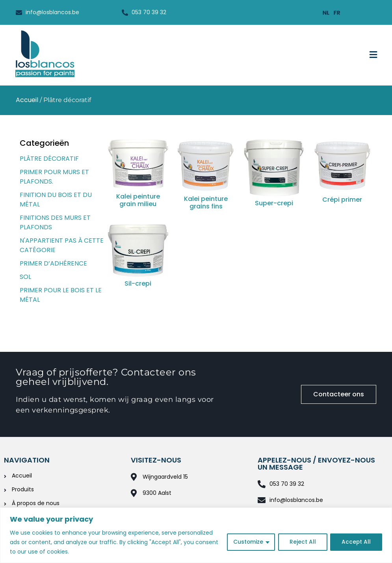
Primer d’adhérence (53, 263)
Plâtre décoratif (49, 159)
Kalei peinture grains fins (206, 203)
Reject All (302, 542)
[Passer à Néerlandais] (326, 12)
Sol (25, 277)
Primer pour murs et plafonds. (54, 177)
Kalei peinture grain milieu (138, 200)
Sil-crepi (138, 283)
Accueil (27, 100)
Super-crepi (274, 203)
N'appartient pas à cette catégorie (62, 245)
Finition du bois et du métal (56, 200)
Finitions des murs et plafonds (55, 222)
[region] (196, 535)
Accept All (356, 542)
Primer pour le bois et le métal (61, 295)
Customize (247, 542)
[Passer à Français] (337, 12)
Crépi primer (342, 200)
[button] (373, 55)
